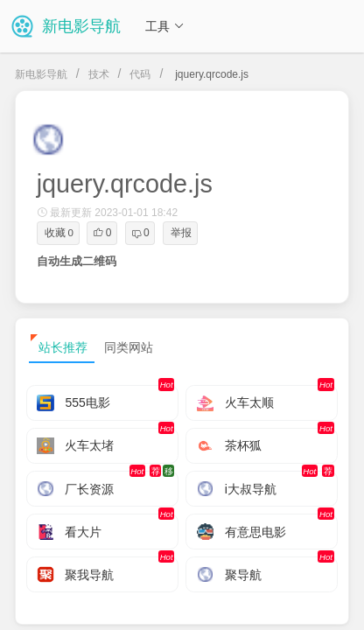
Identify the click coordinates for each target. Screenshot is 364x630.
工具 (164, 26)
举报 (181, 233)
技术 (99, 74)
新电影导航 (41, 74)
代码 (140, 74)
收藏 (59, 233)
